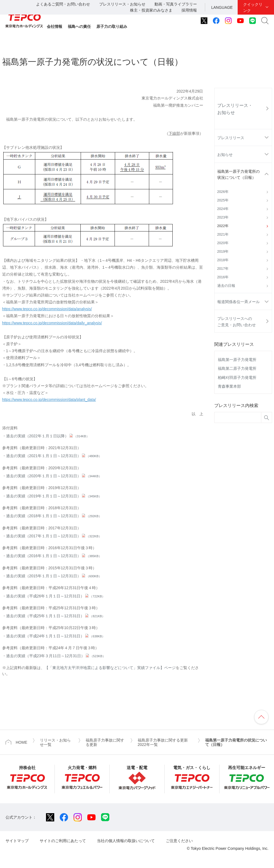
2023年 (223, 217)
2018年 (223, 260)
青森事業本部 (229, 386)
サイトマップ (17, 841)
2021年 (223, 234)
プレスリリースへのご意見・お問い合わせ (237, 322)
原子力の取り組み (112, 26)
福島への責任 (79, 26)
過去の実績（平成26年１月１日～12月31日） (56, 596)
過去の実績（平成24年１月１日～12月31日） (56, 636)
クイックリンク (253, 7)
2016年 (223, 277)
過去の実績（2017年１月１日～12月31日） (54, 536)
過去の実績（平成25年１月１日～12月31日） (56, 616)
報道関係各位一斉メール (238, 302)
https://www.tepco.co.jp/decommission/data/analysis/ (47, 309)
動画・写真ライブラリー (176, 4)
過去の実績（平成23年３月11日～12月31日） (56, 656)
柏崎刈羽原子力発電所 (237, 378)
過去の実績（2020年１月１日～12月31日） (54, 476)
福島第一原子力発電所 (237, 360)
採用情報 (189, 10)
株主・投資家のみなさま (151, 10)
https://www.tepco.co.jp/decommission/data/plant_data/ (49, 400)
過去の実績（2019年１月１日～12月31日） (54, 496)
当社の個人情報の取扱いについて (126, 841)
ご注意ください (179, 841)
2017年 (223, 269)
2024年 (223, 209)
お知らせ (225, 155)
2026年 (223, 192)
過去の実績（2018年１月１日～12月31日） (54, 516)
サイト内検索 (265, 21)
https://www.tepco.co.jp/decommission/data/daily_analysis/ (52, 323)
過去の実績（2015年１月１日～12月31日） (54, 576)
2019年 (223, 252)
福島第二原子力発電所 (237, 368)
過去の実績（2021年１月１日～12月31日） (54, 456)
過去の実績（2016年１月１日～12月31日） (54, 556)
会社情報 (55, 26)
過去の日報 (226, 286)
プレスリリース (231, 138)
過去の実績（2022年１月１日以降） (48, 436)
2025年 (223, 200)
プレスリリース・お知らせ (122, 4)
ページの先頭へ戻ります (261, 717)
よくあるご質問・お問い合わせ (63, 4)
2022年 (223, 226)
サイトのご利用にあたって (63, 841)
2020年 (223, 243)
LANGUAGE (222, 7)
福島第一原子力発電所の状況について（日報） (238, 174)
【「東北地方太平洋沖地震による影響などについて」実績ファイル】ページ (110, 668)
